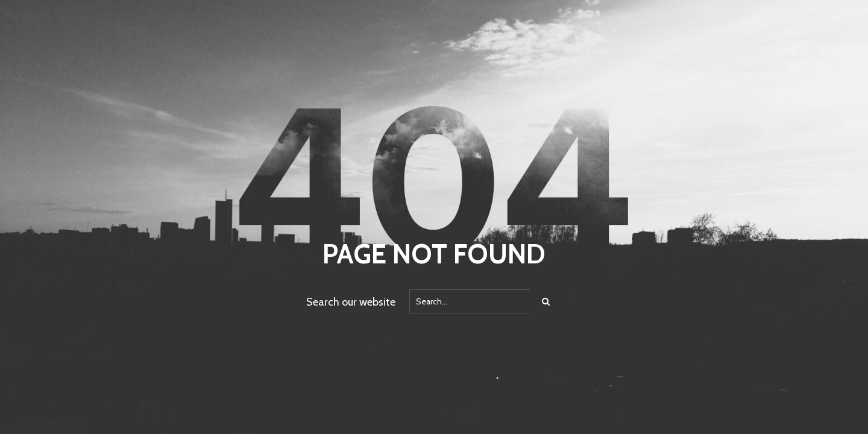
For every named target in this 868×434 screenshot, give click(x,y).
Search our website (351, 302)
